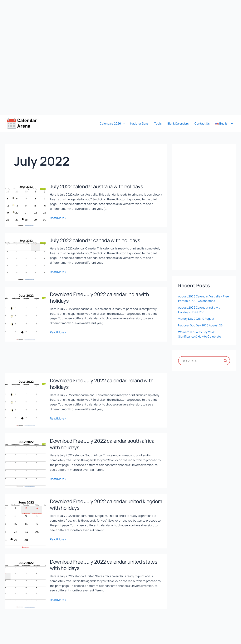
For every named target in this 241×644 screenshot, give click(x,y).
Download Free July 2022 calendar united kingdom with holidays (106, 504)
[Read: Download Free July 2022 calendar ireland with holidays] (25, 399)
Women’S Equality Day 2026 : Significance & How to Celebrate (200, 333)
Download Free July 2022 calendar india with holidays (99, 297)
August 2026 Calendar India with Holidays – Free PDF (200, 309)
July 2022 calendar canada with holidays (95, 240)
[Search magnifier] (225, 359)
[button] (123, 124)
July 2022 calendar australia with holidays (97, 186)
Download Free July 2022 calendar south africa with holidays (102, 443)
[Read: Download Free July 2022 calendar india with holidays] (25, 313)
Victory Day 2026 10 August (196, 318)
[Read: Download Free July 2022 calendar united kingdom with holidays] (25, 520)
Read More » (58, 218)
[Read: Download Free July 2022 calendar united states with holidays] (25, 580)
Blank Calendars (178, 123)
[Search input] (202, 359)
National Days (139, 123)
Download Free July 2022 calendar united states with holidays (104, 564)
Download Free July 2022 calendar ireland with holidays (102, 383)
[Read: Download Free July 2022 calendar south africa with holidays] (25, 459)
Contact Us (202, 123)
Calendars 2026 (112, 124)
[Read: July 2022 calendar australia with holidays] (25, 203)
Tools (158, 123)
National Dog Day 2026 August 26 (200, 324)
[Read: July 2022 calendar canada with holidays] (25, 256)
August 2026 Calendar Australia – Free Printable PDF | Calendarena (204, 298)
